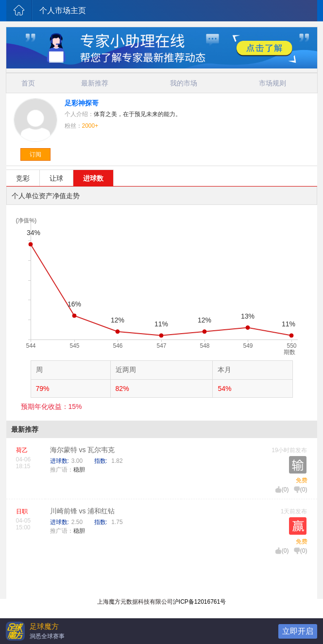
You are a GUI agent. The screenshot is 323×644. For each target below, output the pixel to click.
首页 (28, 83)
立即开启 (298, 631)
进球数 (93, 178)
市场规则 (272, 83)
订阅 (35, 154)
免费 (302, 480)
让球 (56, 178)
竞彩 (23, 178)
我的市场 (184, 83)
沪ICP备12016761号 (199, 602)
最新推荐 (95, 83)
